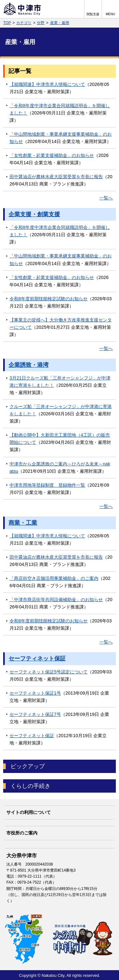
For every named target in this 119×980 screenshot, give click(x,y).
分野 (41, 23)
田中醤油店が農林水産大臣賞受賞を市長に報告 (56, 177)
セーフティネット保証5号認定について (49, 672)
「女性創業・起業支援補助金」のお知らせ (52, 155)
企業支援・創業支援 (34, 214)
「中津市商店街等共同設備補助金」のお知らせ (56, 600)
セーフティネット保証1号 (35, 693)
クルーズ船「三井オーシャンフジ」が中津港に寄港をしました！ (61, 410)
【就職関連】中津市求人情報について (47, 84)
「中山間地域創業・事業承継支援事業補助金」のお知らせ (61, 138)
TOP (7, 23)
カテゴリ (24, 23)
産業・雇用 (60, 23)
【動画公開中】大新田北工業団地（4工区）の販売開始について (60, 439)
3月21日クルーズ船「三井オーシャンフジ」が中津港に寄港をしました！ (60, 382)
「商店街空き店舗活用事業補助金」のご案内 (54, 578)
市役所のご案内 (22, 833)
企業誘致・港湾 (29, 365)
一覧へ (106, 198)
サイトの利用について (29, 812)
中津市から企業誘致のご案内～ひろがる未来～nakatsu (60, 467)
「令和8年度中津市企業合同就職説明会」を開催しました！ (60, 109)
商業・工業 (23, 523)
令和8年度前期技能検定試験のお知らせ (49, 299)
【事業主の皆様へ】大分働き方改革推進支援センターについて (61, 324)
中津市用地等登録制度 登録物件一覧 (47, 485)
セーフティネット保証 (37, 659)
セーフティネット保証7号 (35, 714)
